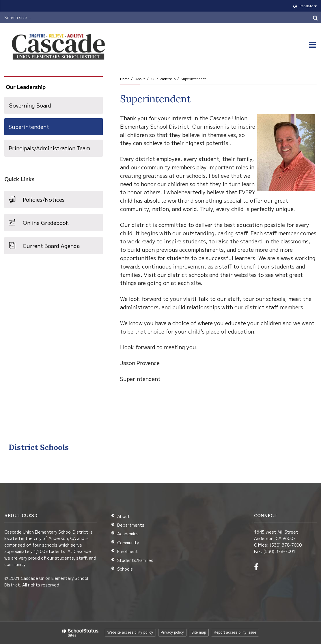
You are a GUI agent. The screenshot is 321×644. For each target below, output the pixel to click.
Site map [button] (199, 632)
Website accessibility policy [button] (130, 632)
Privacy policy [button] (172, 632)
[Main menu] (312, 45)
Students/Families (135, 560)
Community (128, 543)
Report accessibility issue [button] (235, 632)
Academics (128, 534)
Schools (125, 569)
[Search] (315, 17)
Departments (131, 525)
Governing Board (30, 105)
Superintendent (29, 127)
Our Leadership (163, 78)
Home (125, 78)
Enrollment (128, 551)
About (140, 78)
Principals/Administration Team (49, 148)
